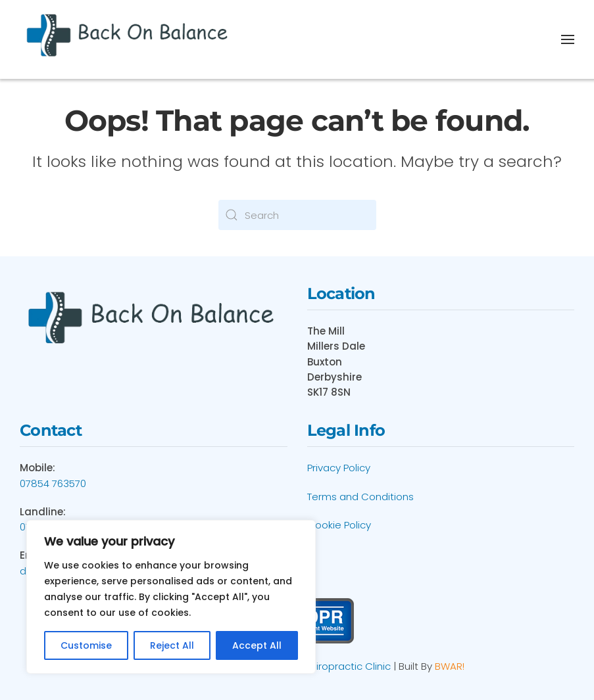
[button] (568, 39)
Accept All (257, 645)
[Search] (297, 215)
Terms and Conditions (360, 497)
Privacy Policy (339, 468)
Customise (86, 645)
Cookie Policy (339, 525)
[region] (171, 597)
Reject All (172, 645)
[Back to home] (129, 39)
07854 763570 (53, 483)
